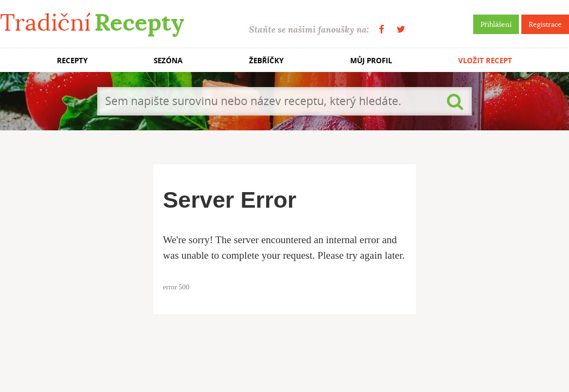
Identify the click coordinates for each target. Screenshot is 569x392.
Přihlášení (496, 24)
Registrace (545, 24)
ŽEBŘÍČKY (266, 61)
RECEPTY (72, 61)
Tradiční (92, 23)
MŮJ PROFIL (371, 61)
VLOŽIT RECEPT (485, 61)
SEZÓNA (168, 61)
